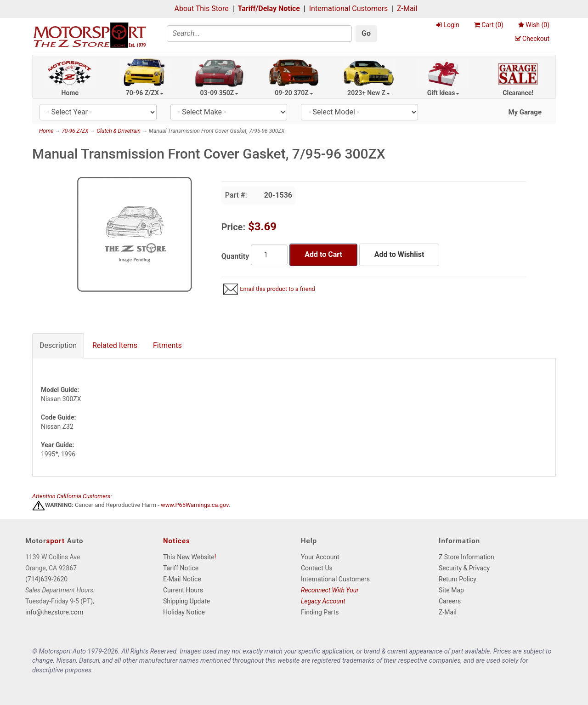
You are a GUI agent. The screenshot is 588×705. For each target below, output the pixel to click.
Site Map (451, 590)
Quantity (235, 256)
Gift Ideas (444, 93)
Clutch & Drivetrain (119, 131)
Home (70, 93)
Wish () (534, 25)
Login (448, 25)
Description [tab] (58, 345)
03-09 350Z (220, 93)
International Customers (348, 9)
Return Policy (458, 579)
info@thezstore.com (54, 612)
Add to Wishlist (399, 254)
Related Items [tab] (115, 345)
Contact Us (317, 568)
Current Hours (183, 590)
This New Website (189, 557)
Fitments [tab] (167, 345)
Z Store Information (466, 557)
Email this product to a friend (277, 289)
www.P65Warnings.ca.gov (195, 505)
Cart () (489, 25)
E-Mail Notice (182, 579)
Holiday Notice (184, 612)
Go (366, 33)
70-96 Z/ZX (145, 93)
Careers (450, 601)
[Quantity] (269, 255)
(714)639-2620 (46, 579)
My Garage (525, 112)
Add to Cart (323, 254)
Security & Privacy (464, 568)
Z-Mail (407, 9)
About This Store (202, 9)
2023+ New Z (369, 93)
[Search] (260, 34)
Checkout (532, 39)
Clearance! (518, 93)
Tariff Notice (181, 568)
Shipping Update (187, 601)
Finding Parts (320, 612)
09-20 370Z (294, 93)
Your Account (320, 557)
